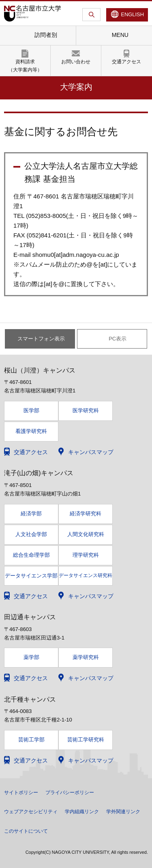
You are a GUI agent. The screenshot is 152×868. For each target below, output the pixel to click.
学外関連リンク (123, 812)
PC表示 (118, 339)
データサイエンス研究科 (86, 575)
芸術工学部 (31, 740)
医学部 (31, 410)
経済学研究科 (86, 514)
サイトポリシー (21, 793)
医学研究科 (86, 410)
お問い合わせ (76, 62)
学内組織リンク (82, 812)
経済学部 (31, 514)
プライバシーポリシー (70, 793)
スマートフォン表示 (41, 339)
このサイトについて (26, 831)
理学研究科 (86, 555)
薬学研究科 (86, 657)
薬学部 (31, 657)
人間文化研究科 (86, 534)
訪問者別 (46, 35)
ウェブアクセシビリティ (31, 812)
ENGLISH (132, 14)
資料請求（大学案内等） (25, 66)
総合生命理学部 (31, 555)
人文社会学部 (31, 534)
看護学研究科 (31, 431)
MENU (120, 35)
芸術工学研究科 (86, 740)
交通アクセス (126, 62)
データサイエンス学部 (31, 576)
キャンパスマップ (91, 452)
